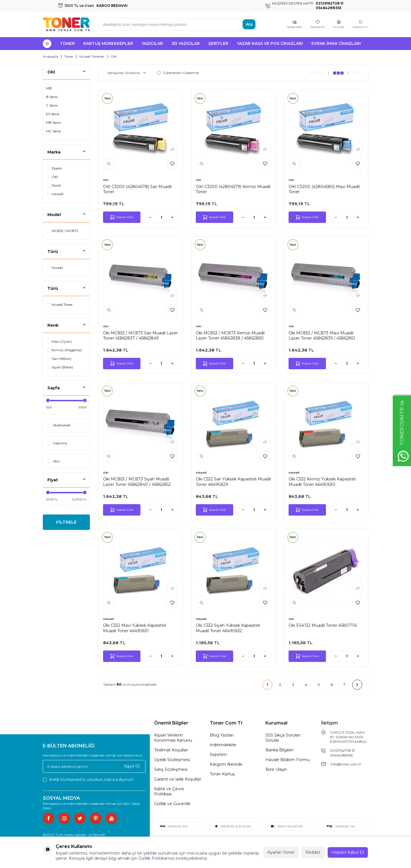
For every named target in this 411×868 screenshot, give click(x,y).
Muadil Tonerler (92, 56)
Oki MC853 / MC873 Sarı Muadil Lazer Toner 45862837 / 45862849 (140, 336)
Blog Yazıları (222, 735)
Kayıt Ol (132, 766)
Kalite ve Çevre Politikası (169, 791)
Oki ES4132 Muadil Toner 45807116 (323, 625)
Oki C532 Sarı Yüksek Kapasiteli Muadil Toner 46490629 (233, 482)
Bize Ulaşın (276, 769)
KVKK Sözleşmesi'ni (67, 779)
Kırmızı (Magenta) (64, 350)
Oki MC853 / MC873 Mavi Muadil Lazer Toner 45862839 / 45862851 (322, 336)
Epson (54, 168)
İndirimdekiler (223, 745)
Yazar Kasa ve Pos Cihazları (270, 43)
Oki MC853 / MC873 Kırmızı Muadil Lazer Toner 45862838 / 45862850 (230, 336)
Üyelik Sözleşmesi (172, 760)
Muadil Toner (59, 305)
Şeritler (218, 43)
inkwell (55, 194)
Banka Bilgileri (279, 750)
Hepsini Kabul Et (348, 852)
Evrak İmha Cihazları (336, 43)
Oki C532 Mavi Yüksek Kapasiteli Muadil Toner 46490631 (135, 628)
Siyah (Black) (60, 367)
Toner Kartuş (222, 774)
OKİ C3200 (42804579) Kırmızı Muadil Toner (233, 189)
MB (49, 88)
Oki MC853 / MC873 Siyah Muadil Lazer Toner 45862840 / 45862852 (137, 482)
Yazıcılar (152, 43)
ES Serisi (53, 114)
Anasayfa (51, 56)
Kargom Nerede (226, 764)
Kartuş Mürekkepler (108, 43)
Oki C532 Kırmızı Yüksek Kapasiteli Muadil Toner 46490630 (322, 482)
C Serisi (52, 105)
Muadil (54, 268)
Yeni (54, 461)
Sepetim (218, 755)
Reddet (313, 852)
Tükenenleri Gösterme (178, 73)
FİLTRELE (66, 523)
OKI (52, 177)
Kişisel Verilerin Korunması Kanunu (173, 738)
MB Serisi (53, 122)
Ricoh (54, 185)
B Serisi (52, 97)
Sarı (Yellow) (59, 359)
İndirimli (57, 443)
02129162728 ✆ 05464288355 (342, 753)
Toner (67, 43)
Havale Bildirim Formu (288, 760)
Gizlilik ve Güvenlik (172, 804)
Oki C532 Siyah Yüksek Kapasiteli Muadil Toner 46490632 (228, 628)
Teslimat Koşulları (171, 750)
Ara (249, 24)
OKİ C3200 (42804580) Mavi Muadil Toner (324, 189)
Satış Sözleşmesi (171, 769)
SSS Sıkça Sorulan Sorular (283, 738)
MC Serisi (53, 131)
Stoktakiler (59, 425)
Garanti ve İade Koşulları (178, 779)
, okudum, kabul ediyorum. (89, 780)
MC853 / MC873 (62, 231)
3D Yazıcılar (186, 43)
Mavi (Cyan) (59, 341)
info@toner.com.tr (346, 764)
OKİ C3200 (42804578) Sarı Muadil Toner (137, 189)
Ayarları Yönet (281, 852)
